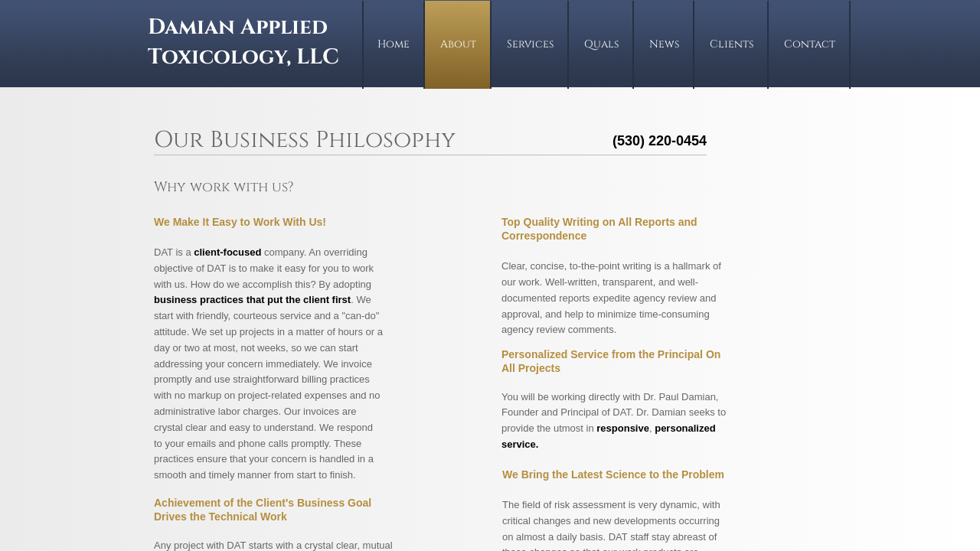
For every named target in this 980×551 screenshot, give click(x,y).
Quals (601, 44)
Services (530, 44)
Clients (732, 44)
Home (394, 44)
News (664, 44)
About (458, 44)
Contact (810, 44)
